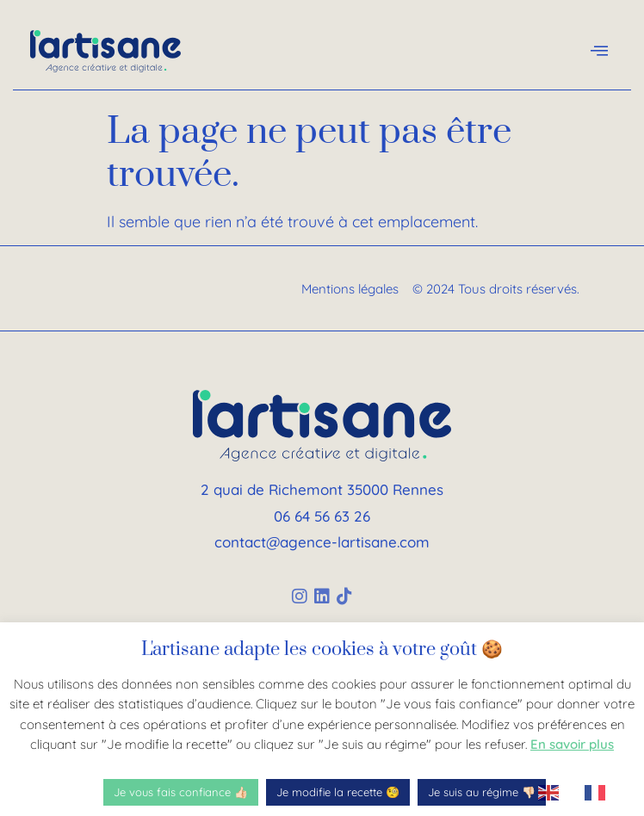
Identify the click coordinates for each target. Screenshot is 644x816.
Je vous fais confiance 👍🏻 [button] (181, 792)
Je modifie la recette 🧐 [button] (338, 792)
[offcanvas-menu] (599, 51)
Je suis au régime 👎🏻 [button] (482, 792)
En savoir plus (572, 744)
